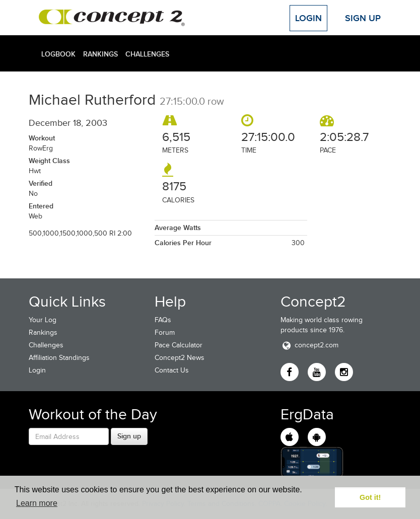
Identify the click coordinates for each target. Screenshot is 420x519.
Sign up (129, 436)
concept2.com (309, 345)
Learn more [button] (37, 503)
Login (308, 18)
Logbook (58, 54)
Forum (165, 332)
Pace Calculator (179, 345)
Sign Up (363, 18)
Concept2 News (180, 358)
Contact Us (172, 370)
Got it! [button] (370, 497)
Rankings (100, 54)
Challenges (147, 54)
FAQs (163, 320)
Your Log (43, 320)
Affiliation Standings (59, 358)
